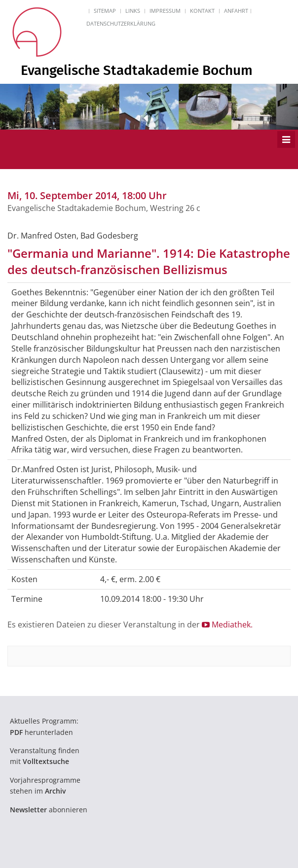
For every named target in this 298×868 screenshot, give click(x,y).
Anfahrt (236, 11)
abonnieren (49, 810)
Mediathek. (227, 625)
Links (133, 11)
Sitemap (105, 11)
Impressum (165, 11)
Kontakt (202, 11)
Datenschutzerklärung (121, 23)
